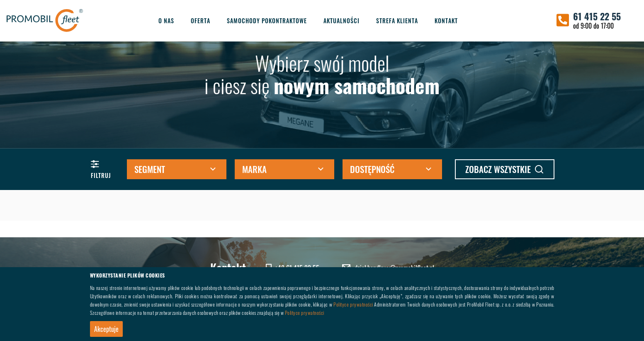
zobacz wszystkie (504, 169)
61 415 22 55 (597, 16)
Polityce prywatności (353, 304)
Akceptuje (106, 329)
